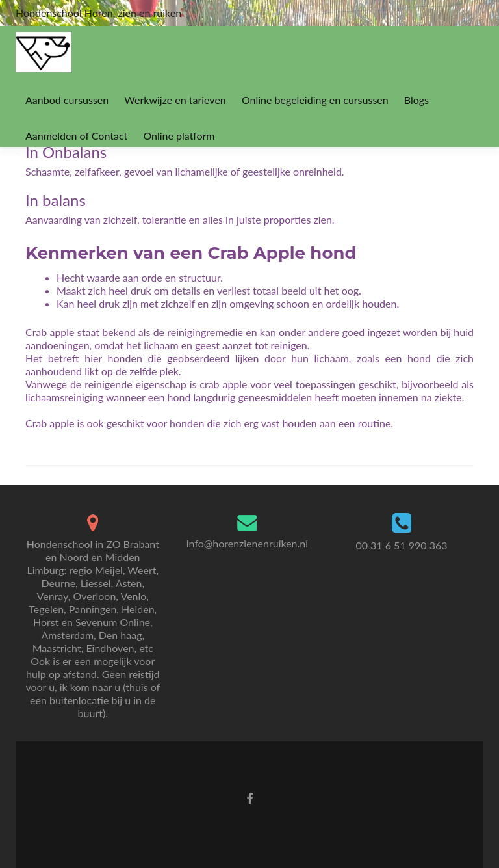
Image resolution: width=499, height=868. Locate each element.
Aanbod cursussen (67, 100)
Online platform (179, 136)
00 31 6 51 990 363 (401, 545)
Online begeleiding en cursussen (315, 100)
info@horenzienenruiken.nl (247, 543)
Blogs (416, 100)
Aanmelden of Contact (76, 136)
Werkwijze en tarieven (175, 100)
